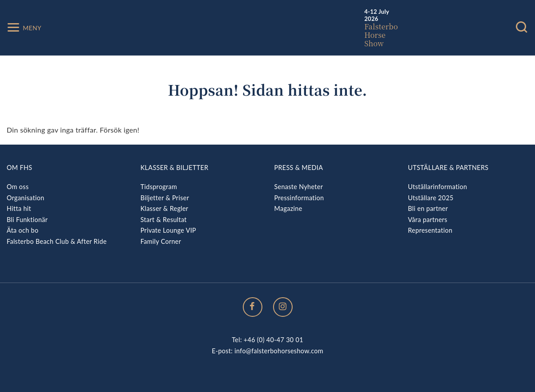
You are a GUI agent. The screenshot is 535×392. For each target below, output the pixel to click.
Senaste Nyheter (299, 187)
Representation (430, 230)
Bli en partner (428, 208)
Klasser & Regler (165, 208)
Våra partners (428, 220)
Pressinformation (299, 198)
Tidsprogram (159, 187)
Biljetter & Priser (165, 198)
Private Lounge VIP (168, 230)
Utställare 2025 (430, 198)
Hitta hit (19, 208)
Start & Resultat (164, 220)
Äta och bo (22, 230)
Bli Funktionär (27, 220)
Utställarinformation (437, 187)
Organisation (26, 198)
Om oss (18, 187)
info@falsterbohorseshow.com (279, 351)
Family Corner (161, 241)
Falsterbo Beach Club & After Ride (57, 241)
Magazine (288, 208)
